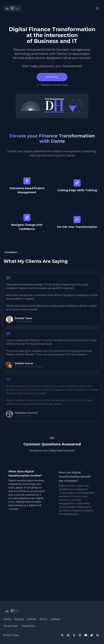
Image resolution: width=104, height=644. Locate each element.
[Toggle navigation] (97, 8)
